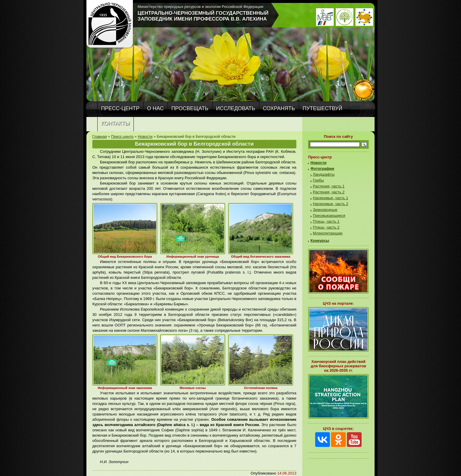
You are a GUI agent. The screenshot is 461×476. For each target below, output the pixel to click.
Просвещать (190, 108)
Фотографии (322, 169)
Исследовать (236, 108)
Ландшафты (324, 174)
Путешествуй (322, 108)
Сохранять (279, 108)
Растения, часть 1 (329, 186)
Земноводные (325, 210)
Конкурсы (320, 240)
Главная (100, 136)
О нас (155, 108)
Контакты (115, 123)
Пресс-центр (120, 108)
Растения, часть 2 (329, 192)
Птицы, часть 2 (326, 227)
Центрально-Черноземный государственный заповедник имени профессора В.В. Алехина (203, 16)
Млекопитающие (328, 233)
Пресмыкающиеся (329, 216)
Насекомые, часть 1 (330, 198)
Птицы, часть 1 (326, 221)
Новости (145, 136)
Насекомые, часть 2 (330, 204)
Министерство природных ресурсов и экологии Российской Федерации (201, 7)
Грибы (318, 180)
